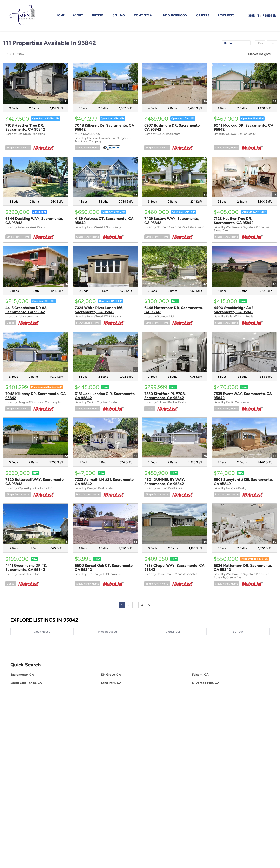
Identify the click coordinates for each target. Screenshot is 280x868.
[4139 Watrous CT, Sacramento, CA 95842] (105, 177)
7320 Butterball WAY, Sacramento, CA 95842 (35, 482)
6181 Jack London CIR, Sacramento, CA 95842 (105, 396)
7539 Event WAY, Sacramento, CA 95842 (243, 396)
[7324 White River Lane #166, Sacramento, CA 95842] (105, 266)
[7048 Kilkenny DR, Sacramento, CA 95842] (36, 352)
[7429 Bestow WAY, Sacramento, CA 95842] (175, 177)
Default (229, 43)
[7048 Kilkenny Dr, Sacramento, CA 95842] (105, 84)
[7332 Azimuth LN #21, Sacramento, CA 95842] (105, 438)
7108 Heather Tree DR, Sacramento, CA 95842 (25, 127)
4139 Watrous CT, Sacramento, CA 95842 (104, 221)
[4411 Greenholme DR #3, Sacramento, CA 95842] (36, 524)
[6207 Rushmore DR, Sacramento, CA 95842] (175, 84)
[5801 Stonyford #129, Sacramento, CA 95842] (244, 438)
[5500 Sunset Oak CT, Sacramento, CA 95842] (105, 524)
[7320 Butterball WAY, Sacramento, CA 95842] (36, 438)
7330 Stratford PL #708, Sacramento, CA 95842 (165, 396)
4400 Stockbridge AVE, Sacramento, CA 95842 (234, 310)
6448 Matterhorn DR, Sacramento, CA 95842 (174, 310)
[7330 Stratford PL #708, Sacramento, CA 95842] (175, 352)
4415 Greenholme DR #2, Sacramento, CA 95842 (26, 310)
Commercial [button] (144, 15)
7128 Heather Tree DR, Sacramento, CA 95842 (234, 221)
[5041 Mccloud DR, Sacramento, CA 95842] (244, 84)
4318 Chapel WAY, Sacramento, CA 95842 (174, 568)
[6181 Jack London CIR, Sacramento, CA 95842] (105, 352)
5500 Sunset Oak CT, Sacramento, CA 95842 (104, 568)
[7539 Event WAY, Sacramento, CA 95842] (244, 352)
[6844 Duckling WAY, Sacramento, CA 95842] (36, 177)
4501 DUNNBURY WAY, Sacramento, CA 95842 (165, 482)
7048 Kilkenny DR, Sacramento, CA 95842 (36, 396)
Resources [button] (226, 15)
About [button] (78, 15)
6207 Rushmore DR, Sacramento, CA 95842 (172, 127)
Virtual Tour (173, 632)
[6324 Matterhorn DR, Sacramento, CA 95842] (244, 524)
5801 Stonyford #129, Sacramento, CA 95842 (243, 482)
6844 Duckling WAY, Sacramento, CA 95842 (34, 221)
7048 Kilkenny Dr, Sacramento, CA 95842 (105, 127)
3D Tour (238, 632)
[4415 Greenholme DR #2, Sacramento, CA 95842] (36, 266)
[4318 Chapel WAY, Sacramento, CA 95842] (175, 524)
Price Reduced (107, 632)
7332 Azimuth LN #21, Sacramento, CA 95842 (105, 482)
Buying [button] (98, 15)
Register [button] (269, 16)
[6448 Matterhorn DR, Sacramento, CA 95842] (175, 266)
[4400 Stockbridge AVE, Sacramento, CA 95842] (244, 266)
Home (60, 15)
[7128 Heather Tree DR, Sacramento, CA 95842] (244, 177)
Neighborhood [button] (175, 15)
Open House (42, 632)
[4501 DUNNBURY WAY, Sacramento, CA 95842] (175, 438)
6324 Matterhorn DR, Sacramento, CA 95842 (243, 568)
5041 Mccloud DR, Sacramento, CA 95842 (244, 127)
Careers (203, 15)
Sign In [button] (254, 16)
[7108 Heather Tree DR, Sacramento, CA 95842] (36, 84)
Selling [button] (119, 15)
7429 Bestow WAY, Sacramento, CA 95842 (172, 221)
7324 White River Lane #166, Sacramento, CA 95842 (99, 310)
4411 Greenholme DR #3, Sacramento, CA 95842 (26, 568)
